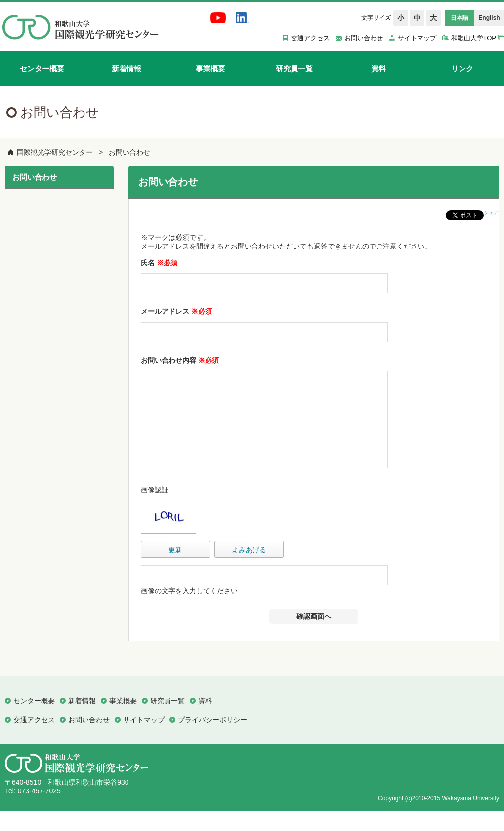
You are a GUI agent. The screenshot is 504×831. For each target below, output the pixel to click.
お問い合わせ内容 (180, 360)
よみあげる (249, 570)
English (489, 18)
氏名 (159, 263)
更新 (175, 570)
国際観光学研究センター (55, 152)
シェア (491, 213)
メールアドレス (176, 311)
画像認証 (155, 509)
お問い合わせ (129, 152)
